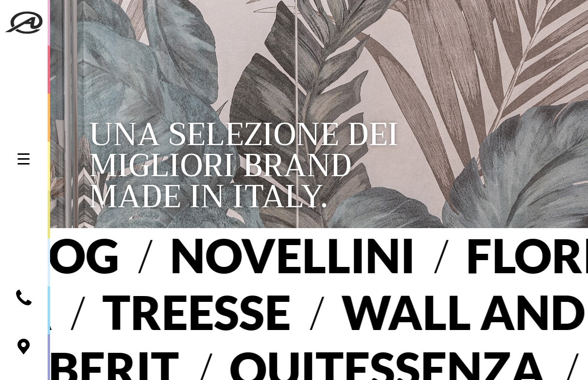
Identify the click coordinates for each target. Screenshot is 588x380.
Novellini (303, 255)
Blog (68, 255)
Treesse (185, 312)
